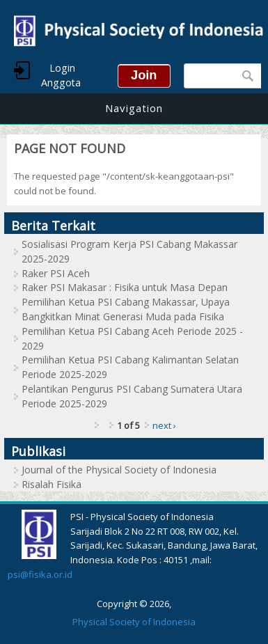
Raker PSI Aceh (56, 273)
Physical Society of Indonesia (134, 622)
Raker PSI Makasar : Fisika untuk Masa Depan (125, 287)
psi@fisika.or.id (40, 574)
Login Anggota (61, 75)
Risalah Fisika (52, 484)
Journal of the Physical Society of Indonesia (119, 470)
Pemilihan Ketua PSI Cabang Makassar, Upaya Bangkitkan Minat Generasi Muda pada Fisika (126, 309)
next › (164, 425)
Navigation (134, 108)
